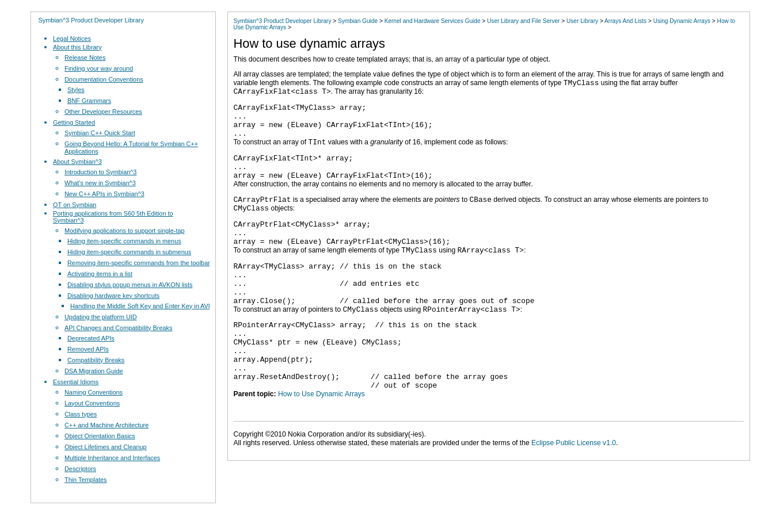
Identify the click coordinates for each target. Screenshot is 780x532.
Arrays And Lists (625, 21)
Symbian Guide (358, 21)
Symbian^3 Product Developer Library (91, 20)
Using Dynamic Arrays (682, 21)
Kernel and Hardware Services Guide (433, 21)
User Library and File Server (523, 21)
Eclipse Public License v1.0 (574, 483)
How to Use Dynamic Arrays (321, 434)
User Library (582, 21)
